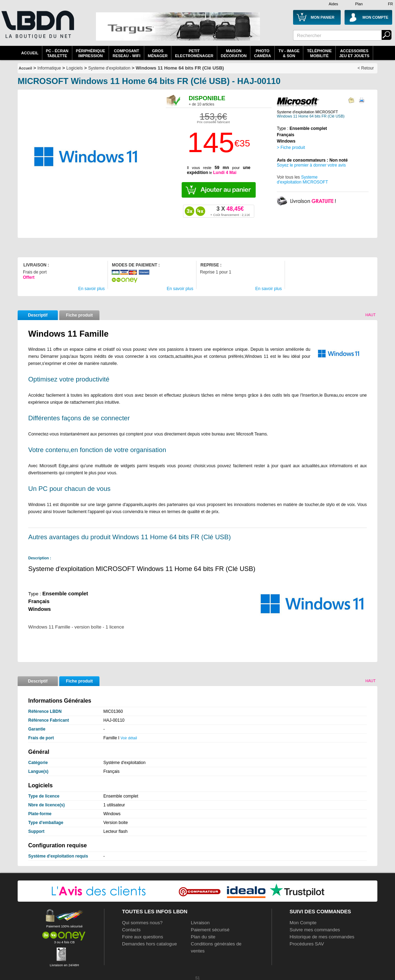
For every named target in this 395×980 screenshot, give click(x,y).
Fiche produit (79, 315)
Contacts (131, 930)
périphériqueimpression (90, 53)
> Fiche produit (291, 148)
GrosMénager (158, 53)
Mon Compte (303, 923)
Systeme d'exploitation (109, 68)
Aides (333, 4)
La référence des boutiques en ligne (37, 29)
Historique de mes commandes (322, 937)
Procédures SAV (307, 944)
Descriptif (38, 315)
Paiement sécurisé (210, 930)
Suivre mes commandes (315, 930)
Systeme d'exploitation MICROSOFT (302, 180)
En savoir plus (92, 289)
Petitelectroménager (194, 53)
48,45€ (230, 211)
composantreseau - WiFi (126, 53)
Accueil (30, 53)
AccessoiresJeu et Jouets (354, 53)
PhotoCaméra (262, 53)
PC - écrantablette (57, 53)
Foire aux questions (142, 937)
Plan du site (203, 937)
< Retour (366, 68)
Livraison (200, 923)
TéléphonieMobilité (319, 53)
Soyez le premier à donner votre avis (311, 165)
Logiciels (75, 68)
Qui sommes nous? (142, 923)
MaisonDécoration (234, 53)
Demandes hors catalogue (150, 944)
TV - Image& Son (289, 53)
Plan (359, 4)
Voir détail (129, 738)
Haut (370, 315)
